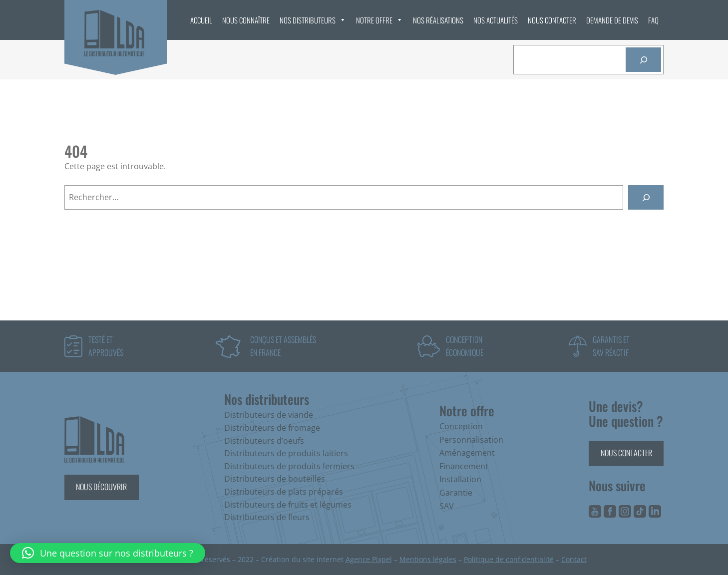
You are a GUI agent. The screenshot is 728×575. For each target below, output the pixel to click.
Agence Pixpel (369, 559)
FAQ (653, 20)
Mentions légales (428, 559)
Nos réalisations (438, 20)
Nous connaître (246, 20)
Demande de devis (612, 20)
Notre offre (379, 20)
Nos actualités (496, 20)
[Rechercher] (643, 60)
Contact (574, 559)
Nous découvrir (101, 487)
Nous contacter (552, 20)
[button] (108, 553)
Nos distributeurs (313, 20)
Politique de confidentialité (509, 559)
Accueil (201, 20)
